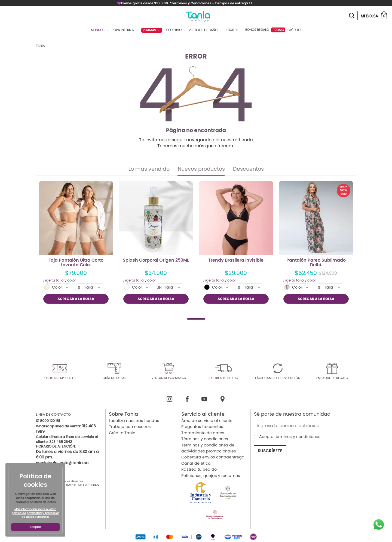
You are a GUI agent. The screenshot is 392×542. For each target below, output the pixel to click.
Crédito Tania (122, 433)
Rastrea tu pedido (199, 469)
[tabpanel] (76, 244)
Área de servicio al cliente (207, 421)
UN (159, 288)
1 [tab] (196, 319)
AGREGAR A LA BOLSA (76, 299)
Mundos (100, 30)
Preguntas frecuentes (202, 427)
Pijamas (152, 30)
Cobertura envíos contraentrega (213, 457)
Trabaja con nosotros (130, 427)
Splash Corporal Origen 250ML (156, 261)
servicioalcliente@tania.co (62, 463)
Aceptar (35, 527)
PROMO (278, 30)
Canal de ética (196, 463)
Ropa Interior (125, 30)
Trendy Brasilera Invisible (236, 261)
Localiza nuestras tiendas (134, 421)
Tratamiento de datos (203, 433)
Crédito (296, 30)
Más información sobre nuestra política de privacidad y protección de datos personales (36, 513)
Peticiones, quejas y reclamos (211, 475)
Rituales (234, 30)
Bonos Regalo (257, 30)
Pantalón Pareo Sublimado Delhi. (316, 263)
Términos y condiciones (205, 439)
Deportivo (175, 30)
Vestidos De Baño (206, 30)
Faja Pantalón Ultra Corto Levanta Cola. (76, 263)
